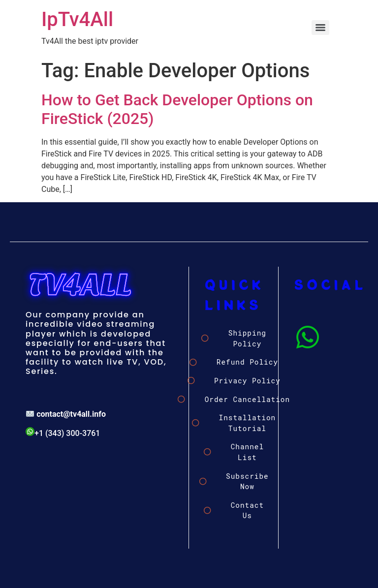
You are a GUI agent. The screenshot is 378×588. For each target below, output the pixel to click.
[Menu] (320, 28)
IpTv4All (77, 19)
